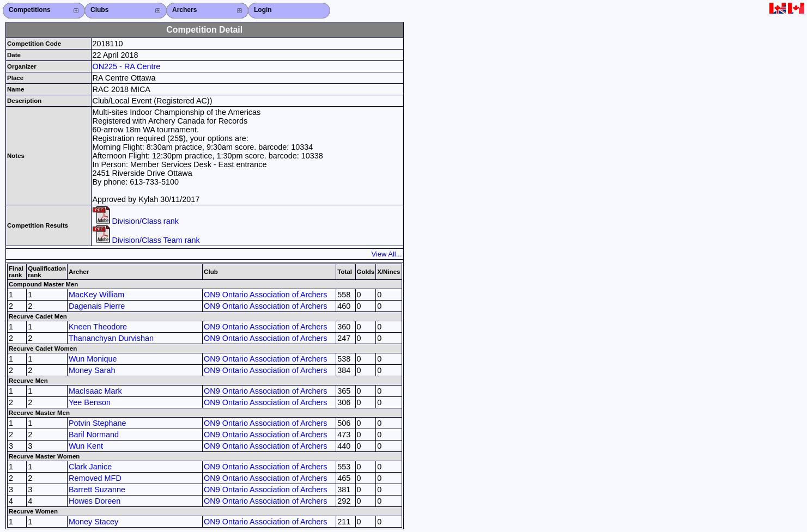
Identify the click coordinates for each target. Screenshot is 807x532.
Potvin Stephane (98, 423)
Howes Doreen (95, 501)
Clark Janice (90, 467)
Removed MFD (95, 478)
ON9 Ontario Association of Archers (265, 295)
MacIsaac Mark (95, 391)
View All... (387, 254)
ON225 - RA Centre (127, 66)
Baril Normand (94, 435)
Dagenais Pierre (97, 306)
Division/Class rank (136, 221)
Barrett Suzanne (97, 490)
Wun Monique (93, 359)
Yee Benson (90, 402)
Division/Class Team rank (146, 240)
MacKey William (96, 295)
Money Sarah (92, 370)
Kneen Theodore (98, 327)
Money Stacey (93, 522)
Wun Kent (86, 446)
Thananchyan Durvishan (111, 338)
